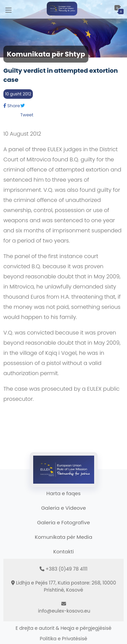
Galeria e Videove (63, 508)
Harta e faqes (63, 493)
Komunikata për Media (64, 537)
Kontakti (63, 551)
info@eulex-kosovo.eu (64, 611)
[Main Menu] (8, 9)
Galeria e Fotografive (64, 522)
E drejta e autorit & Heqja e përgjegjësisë (63, 628)
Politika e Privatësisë (64, 639)
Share (12, 106)
